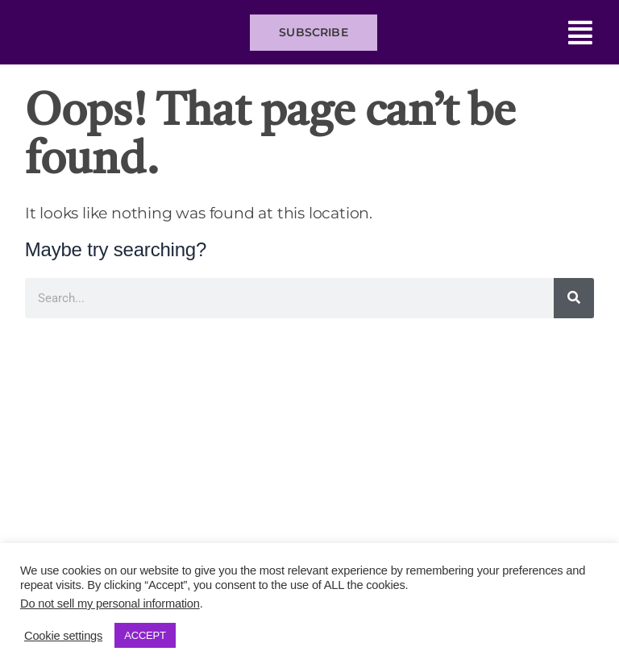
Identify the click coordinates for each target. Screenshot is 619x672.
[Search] (574, 298)
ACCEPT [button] (145, 635)
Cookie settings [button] (63, 636)
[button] (493, 33)
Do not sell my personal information (110, 604)
